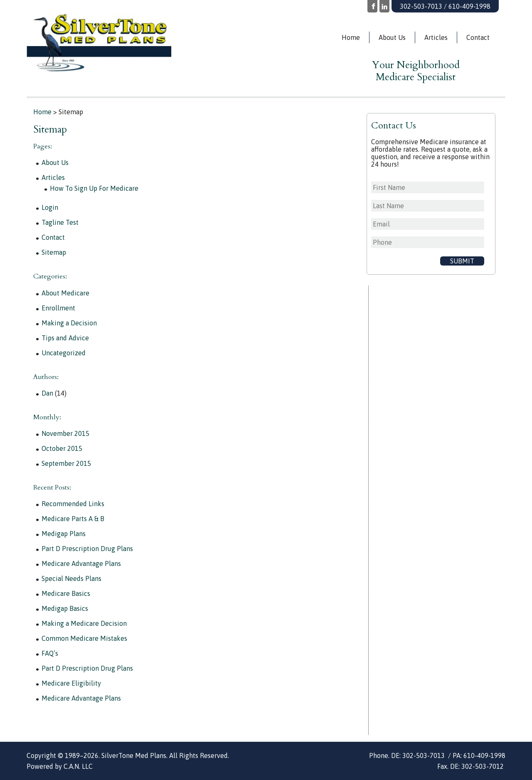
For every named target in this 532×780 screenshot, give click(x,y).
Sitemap (54, 252)
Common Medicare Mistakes (84, 638)
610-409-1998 (469, 6)
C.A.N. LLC (78, 766)
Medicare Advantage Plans (81, 563)
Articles (436, 37)
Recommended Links (73, 504)
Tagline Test (60, 222)
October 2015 (62, 448)
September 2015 (66, 463)
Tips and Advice (65, 338)
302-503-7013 (421, 6)
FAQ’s (50, 653)
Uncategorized (64, 353)
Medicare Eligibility (71, 683)
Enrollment (58, 308)
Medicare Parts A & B (73, 519)
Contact (478, 37)
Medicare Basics (66, 593)
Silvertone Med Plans (122, 43)
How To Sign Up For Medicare (94, 188)
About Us (392, 37)
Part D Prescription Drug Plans (87, 549)
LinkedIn (384, 6)
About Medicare (65, 293)
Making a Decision (69, 323)
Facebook (372, 6)
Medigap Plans (64, 534)
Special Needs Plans (71, 578)
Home (351, 37)
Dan (47, 393)
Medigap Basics (65, 608)
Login (50, 207)
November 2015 (65, 433)
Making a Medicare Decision (84, 623)
